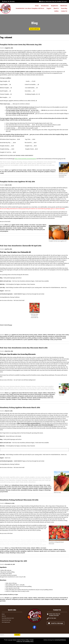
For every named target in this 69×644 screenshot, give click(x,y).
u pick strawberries (17, 340)
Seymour (2, 230)
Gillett (38, 226)
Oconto (30, 172)
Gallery (56, 11)
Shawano (59, 338)
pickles (29, 338)
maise (46, 487)
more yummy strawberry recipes (9, 594)
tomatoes (9, 340)
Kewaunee (43, 226)
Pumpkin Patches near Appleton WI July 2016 (17, 181)
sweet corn (3, 340)
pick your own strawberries (19, 338)
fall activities (7, 226)
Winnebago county (48, 340)
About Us (56, 8)
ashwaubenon (15, 485)
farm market (46, 170)
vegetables (18, 230)
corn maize (39, 225)
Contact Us (64, 11)
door (1, 226)
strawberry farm (16, 490)
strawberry (37, 599)
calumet (29, 170)
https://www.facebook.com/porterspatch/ (12, 218)
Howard (31, 487)
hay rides (4, 172)
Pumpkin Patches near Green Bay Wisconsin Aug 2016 (21, 44)
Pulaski (41, 228)
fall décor (13, 226)
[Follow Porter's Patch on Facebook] (34, 629)
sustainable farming (26, 490)
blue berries (26, 335)
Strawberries (45, 6)
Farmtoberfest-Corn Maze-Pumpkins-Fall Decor (30, 8)
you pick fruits (58, 340)
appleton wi (15, 170)
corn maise (32, 225)
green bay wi (19, 336)
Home (37, 6)
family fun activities (6, 487)
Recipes (7, 598)
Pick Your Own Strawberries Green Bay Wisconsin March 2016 (24, 348)
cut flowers (3, 550)
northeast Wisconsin (21, 172)
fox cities (33, 226)
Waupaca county (38, 340)
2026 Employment (6, 622)
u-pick (25, 340)
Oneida (19, 228)
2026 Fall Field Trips (6, 620)
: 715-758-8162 (8, 1)
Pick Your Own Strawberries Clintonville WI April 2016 (21, 246)
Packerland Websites (60, 640)
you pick (23, 553)
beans (20, 335)
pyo (19, 398)
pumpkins (47, 172)
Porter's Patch (17, 640)
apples (13, 225)
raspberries (53, 338)
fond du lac (27, 226)
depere (44, 225)
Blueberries (64, 6)
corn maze (39, 170)
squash (64, 338)
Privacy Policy (25, 640)
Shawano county (10, 230)
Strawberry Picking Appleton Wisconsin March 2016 (20, 407)
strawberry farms (42, 398)
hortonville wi (11, 172)
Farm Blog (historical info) (8, 618)
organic (19, 488)
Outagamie (41, 172)
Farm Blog (64, 8)
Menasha (3, 228)
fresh (27, 487)
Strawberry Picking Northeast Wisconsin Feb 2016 (19, 500)
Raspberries (55, 6)
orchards (35, 172)
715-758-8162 (53, 618)
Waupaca (24, 230)
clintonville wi (51, 335)
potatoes (31, 488)
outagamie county (23, 396)
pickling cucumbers (37, 338)
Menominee (9, 228)
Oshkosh (2, 338)
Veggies (49, 8)
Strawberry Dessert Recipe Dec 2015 (13, 561)
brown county (22, 170)
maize (50, 487)
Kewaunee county (39, 487)
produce (36, 228)
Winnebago (30, 230)
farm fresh (16, 394)
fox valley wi (11, 336)
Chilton (34, 170)
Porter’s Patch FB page (6, 325)
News (6, 170)
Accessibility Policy (28, 642)
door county (65, 335)
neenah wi (51, 336)
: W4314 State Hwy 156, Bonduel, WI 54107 (53, 1)
